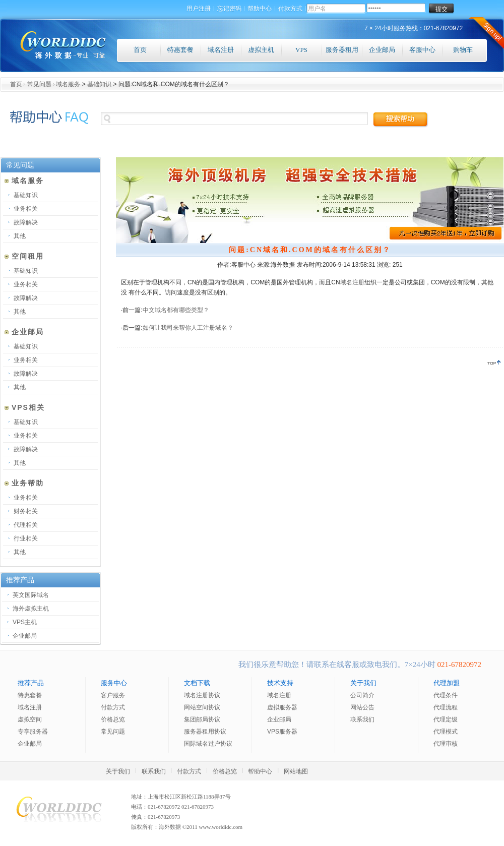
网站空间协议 (202, 707)
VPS (301, 50)
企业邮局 (382, 50)
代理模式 (446, 732)
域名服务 (68, 84)
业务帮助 (24, 483)
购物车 (463, 50)
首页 (140, 50)
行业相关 (26, 538)
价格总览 (113, 719)
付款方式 (290, 9)
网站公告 (362, 707)
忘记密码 (229, 9)
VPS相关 (25, 407)
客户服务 (113, 695)
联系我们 (362, 719)
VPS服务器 (282, 732)
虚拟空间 (30, 719)
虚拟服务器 (282, 707)
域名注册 (221, 50)
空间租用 (24, 256)
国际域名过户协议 (208, 744)
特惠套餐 (180, 50)
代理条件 (446, 695)
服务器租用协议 (205, 732)
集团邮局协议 (202, 719)
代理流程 (446, 707)
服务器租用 (342, 50)
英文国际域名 (31, 595)
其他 (20, 236)
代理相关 (26, 525)
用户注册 (199, 9)
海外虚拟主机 (31, 609)
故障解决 (26, 222)
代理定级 (446, 719)
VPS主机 (25, 622)
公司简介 (362, 695)
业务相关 (26, 209)
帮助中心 (260, 9)
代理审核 (446, 744)
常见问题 (39, 84)
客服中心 (422, 50)
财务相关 (26, 511)
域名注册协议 (202, 695)
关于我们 (118, 771)
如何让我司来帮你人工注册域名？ (188, 328)
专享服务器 (33, 732)
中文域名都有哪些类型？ (176, 310)
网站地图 (296, 771)
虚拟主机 (261, 50)
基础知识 (99, 84)
